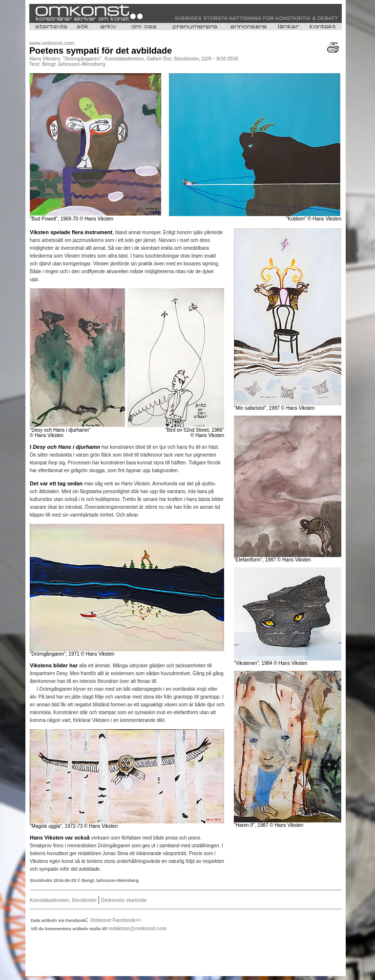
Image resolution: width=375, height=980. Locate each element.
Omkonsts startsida (123, 900)
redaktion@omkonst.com (137, 929)
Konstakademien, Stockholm (64, 900)
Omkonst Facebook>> (116, 920)
